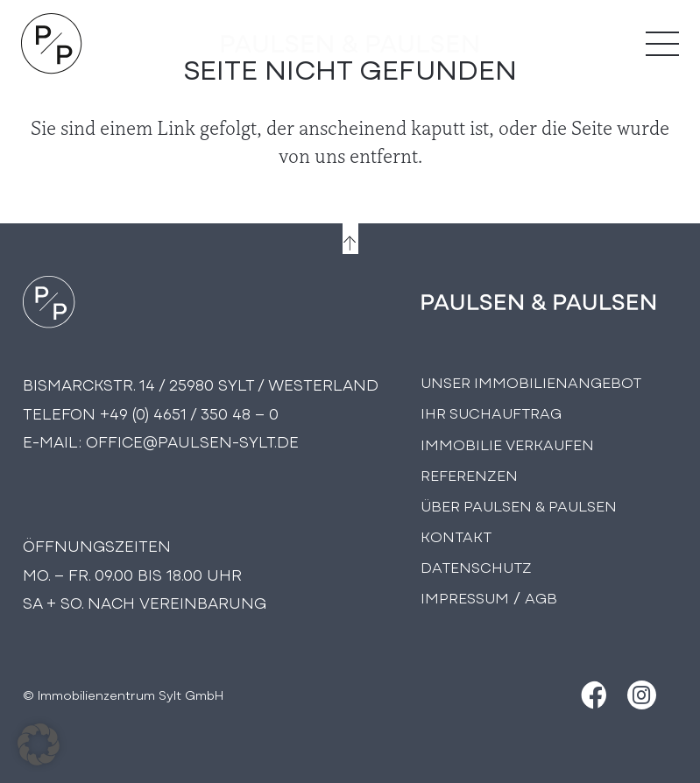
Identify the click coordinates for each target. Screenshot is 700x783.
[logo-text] (350, 44)
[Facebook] (592, 695)
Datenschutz (476, 566)
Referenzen (469, 474)
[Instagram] (642, 695)
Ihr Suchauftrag (491, 412)
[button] (39, 744)
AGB (541, 597)
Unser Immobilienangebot (531, 381)
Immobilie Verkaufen (507, 444)
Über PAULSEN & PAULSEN (519, 505)
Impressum (465, 597)
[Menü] (662, 44)
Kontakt (456, 536)
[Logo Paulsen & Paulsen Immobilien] (52, 44)
